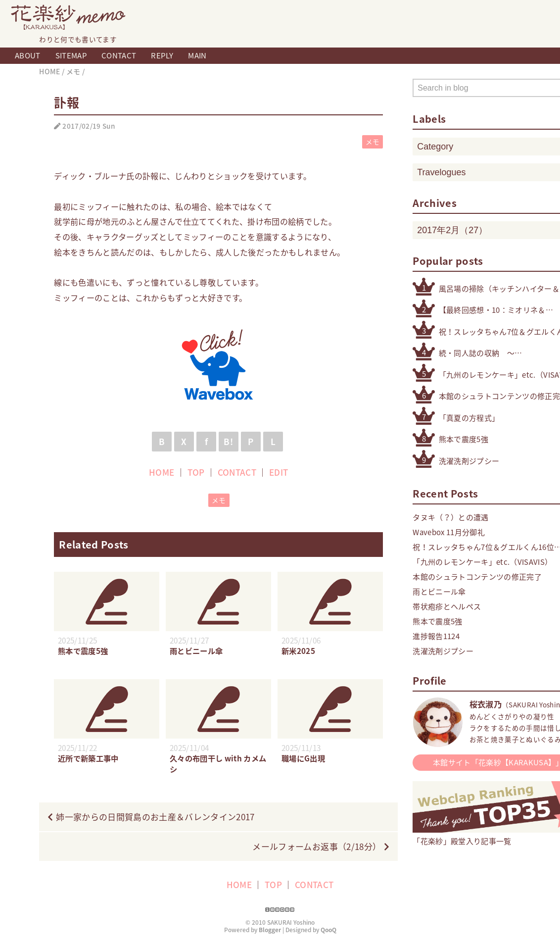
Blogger (270, 930)
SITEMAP (71, 55)
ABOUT (28, 55)
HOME (162, 472)
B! (228, 441)
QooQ (328, 930)
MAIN (197, 55)
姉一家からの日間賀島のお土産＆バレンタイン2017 (155, 817)
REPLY (162, 55)
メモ (373, 142)
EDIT (279, 472)
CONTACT (119, 55)
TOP (196, 472)
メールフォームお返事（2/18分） (317, 846)
